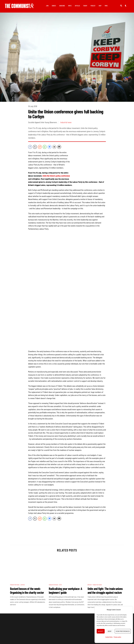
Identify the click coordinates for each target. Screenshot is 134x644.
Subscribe (62, 6)
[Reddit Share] (40, 147)
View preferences (123, 631)
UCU (60, 585)
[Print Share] (59, 147)
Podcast (93, 6)
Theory (85, 6)
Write (70, 6)
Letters (23, 585)
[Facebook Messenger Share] (49, 147)
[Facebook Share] (30, 147)
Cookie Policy (109, 637)
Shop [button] (100, 6)
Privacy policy (117, 637)
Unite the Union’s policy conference (56, 176)
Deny (110, 631)
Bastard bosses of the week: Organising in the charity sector (27, 591)
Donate (54, 6)
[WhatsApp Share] (45, 147)
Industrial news (66, 123)
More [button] (106, 6)
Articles (77, 6)
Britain (90, 585)
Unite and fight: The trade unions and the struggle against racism (105, 591)
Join (47, 6)
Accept (101, 631)
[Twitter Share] (35, 147)
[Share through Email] (54, 147)
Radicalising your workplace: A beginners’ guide (65, 591)
